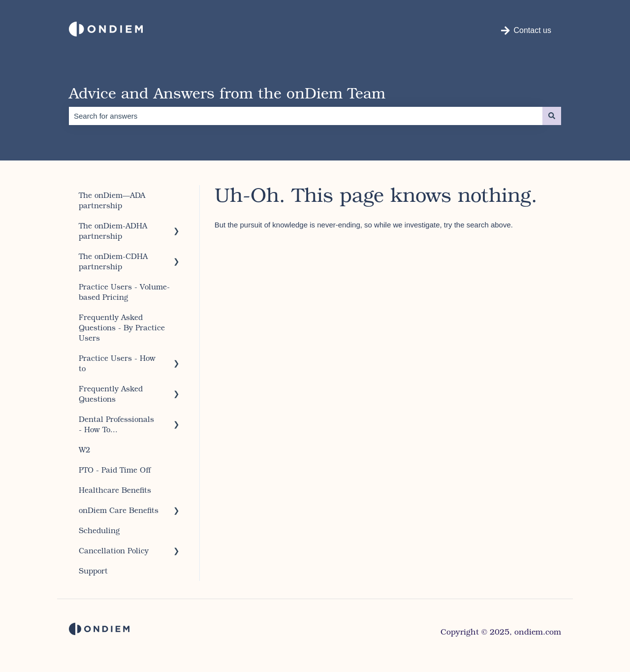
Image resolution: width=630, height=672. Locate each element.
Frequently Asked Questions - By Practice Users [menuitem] (122, 327)
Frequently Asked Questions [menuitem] (111, 394)
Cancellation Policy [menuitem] (114, 550)
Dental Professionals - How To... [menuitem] (116, 424)
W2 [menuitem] (84, 449)
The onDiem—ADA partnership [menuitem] (112, 200)
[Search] (552, 116)
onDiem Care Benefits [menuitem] (119, 510)
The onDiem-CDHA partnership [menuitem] (113, 261)
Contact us (526, 31)
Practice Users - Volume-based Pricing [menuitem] (124, 292)
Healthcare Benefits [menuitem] (115, 490)
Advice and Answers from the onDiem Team (227, 93)
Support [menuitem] (93, 571)
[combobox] (306, 116)
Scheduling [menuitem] (99, 530)
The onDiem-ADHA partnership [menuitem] (113, 231)
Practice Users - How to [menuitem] (117, 363)
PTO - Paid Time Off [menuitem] (115, 470)
